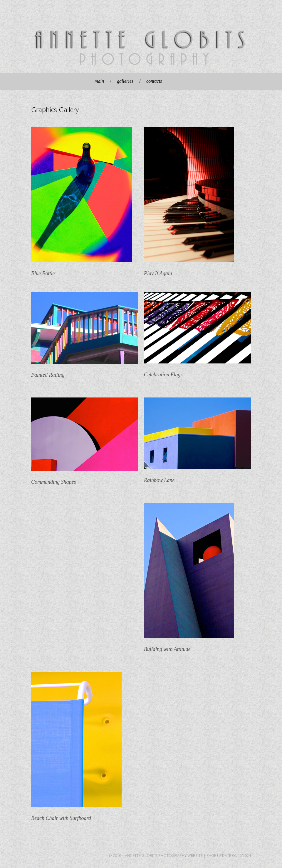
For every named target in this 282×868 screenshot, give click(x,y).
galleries (125, 81)
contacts (154, 81)
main (99, 81)
